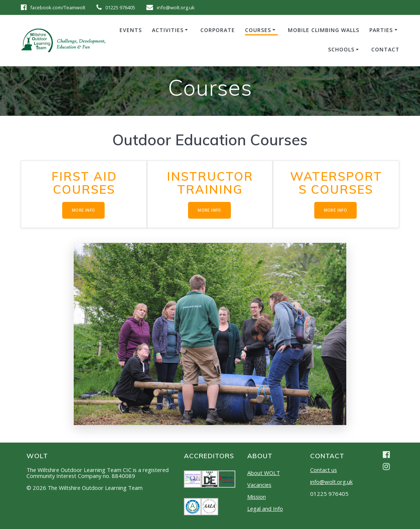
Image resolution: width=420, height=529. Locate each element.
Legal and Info (265, 509)
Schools (341, 49)
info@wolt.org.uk (331, 482)
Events (131, 30)
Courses (258, 30)
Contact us (324, 470)
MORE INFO (84, 210)
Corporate (218, 30)
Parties (381, 30)
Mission (257, 497)
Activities (168, 30)
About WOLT (264, 473)
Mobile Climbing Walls (324, 30)
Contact (385, 49)
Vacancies (259, 485)
